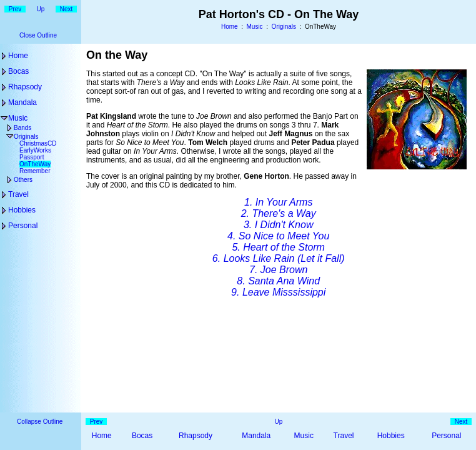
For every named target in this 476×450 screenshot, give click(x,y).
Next (67, 9)
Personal (23, 226)
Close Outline (38, 35)
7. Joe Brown (278, 270)
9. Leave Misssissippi (278, 292)
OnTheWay (35, 164)
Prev (15, 9)
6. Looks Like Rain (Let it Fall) (279, 258)
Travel (18, 194)
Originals (284, 27)
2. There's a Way (279, 213)
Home (230, 27)
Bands (22, 128)
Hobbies (22, 210)
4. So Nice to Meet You (278, 236)
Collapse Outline (40, 422)
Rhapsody (25, 87)
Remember (35, 171)
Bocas (18, 71)
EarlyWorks (35, 150)
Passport (32, 157)
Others (23, 180)
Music (255, 27)
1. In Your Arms (278, 202)
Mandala (22, 102)
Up (41, 9)
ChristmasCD (38, 143)
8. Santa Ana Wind (278, 281)
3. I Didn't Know (279, 225)
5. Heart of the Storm (278, 247)
